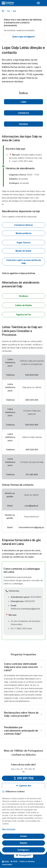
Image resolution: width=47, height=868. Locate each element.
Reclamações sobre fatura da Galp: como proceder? (21, 714)
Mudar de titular (23, 251)
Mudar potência (23, 233)
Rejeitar (23, 843)
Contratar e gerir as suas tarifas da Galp (23, 262)
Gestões (23, 124)
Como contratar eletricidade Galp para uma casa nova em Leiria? (21, 667)
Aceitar (24, 836)
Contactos (24, 113)
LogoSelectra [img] (6, 862)
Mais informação (9, 829)
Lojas (24, 102)
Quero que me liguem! (24, 37)
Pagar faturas (24, 243)
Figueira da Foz (23, 315)
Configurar (23, 850)
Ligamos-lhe (23, 786)
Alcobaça (23, 296)
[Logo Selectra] (8, 3)
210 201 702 (24, 778)
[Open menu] (39, 3)
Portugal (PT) (23, 855)
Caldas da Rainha (23, 305)
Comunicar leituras (23, 225)
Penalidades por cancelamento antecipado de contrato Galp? (21, 731)
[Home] (3, 11)
